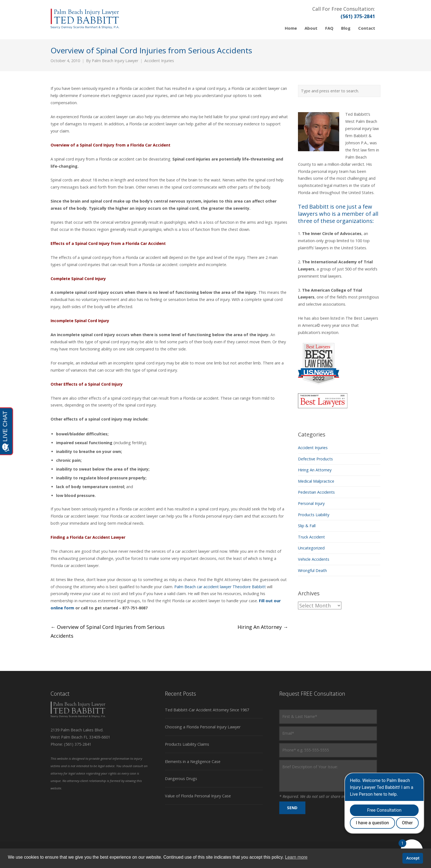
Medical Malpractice (316, 481)
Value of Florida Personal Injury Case (198, 796)
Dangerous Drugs (181, 779)
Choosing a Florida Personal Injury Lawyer (203, 727)
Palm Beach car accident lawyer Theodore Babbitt (220, 587)
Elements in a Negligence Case (193, 761)
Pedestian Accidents (316, 492)
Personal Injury (311, 503)
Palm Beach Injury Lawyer (115, 61)
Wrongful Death (312, 570)
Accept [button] (413, 858)
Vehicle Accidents (314, 559)
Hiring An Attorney (263, 627)
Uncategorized (311, 548)
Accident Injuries (159, 61)
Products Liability (314, 515)
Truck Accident (311, 537)
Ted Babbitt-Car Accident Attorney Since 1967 (207, 710)
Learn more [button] (296, 857)
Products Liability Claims (187, 744)
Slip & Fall (307, 526)
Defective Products (315, 459)
